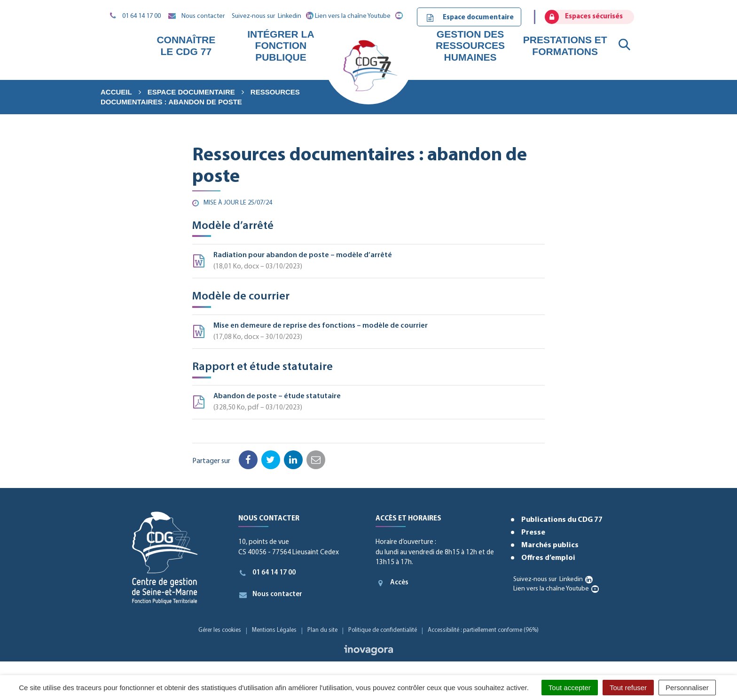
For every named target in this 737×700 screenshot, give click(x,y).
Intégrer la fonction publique (281, 45)
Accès (392, 583)
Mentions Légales (274, 630)
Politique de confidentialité (383, 630)
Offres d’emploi (548, 558)
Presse (533, 533)
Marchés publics (550, 545)
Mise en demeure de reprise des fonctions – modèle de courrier (368, 333)
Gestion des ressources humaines (470, 45)
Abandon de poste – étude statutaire (368, 403)
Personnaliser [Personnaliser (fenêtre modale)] (687, 688)
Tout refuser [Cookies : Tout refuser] (628, 688)
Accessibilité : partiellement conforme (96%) (483, 630)
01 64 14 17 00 (267, 573)
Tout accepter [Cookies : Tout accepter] (570, 688)
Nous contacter (270, 595)
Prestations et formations (565, 45)
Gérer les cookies (220, 630)
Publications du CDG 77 (562, 520)
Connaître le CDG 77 (186, 45)
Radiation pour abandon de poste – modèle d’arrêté (368, 262)
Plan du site (322, 630)
